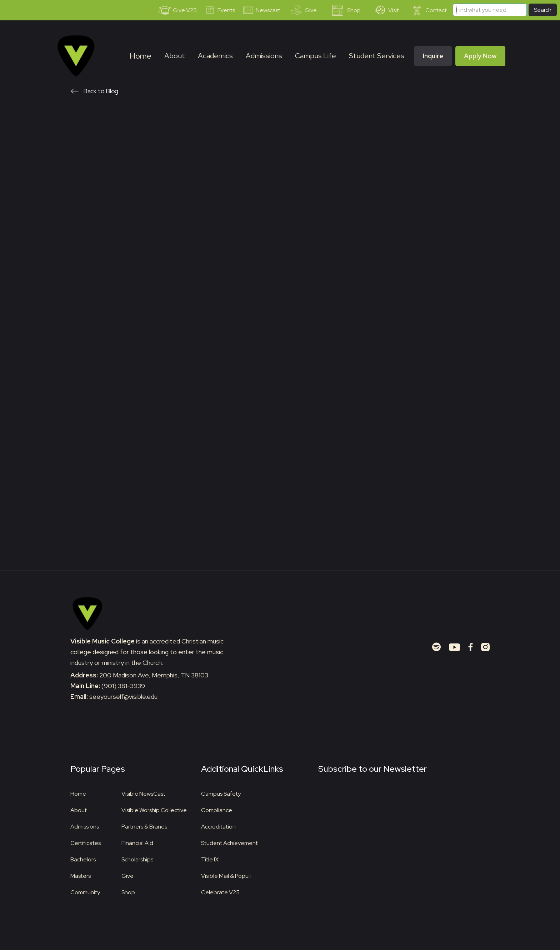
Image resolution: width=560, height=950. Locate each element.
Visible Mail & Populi (226, 887)
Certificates (86, 854)
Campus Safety (221, 804)
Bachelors (83, 870)
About (79, 821)
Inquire (433, 56)
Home (141, 56)
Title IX (210, 870)
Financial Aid (137, 854)
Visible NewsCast (143, 804)
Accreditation (218, 837)
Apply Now (480, 56)
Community (85, 903)
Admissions (85, 837)
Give (127, 887)
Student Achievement (229, 854)
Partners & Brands (144, 837)
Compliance (217, 821)
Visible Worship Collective (154, 821)
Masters (81, 887)
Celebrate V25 (220, 903)
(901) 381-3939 (123, 697)
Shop (128, 903)
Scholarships (137, 870)
